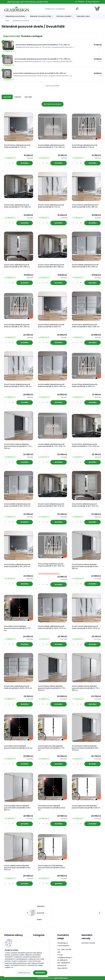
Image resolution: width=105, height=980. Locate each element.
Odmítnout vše (24, 973)
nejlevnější (7, 97)
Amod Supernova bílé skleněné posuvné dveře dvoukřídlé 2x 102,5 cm (51, 868)
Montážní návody (88, 943)
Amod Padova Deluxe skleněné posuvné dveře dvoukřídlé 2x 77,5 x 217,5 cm (52, 688)
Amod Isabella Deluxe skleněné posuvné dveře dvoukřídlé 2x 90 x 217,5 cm (17, 868)
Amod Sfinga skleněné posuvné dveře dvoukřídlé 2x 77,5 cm (85, 146)
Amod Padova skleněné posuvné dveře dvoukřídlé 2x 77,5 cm (17, 146)
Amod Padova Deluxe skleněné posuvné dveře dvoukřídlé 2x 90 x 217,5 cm (85, 748)
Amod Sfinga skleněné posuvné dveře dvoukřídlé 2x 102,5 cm (85, 385)
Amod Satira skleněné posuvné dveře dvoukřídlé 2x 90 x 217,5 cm (85, 505)
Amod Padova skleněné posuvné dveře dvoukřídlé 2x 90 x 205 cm (85, 206)
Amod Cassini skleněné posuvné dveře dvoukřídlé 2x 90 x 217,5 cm (51, 505)
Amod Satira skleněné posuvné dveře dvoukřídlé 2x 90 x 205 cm (17, 266)
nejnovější (28, 97)
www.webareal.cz (61, 978)
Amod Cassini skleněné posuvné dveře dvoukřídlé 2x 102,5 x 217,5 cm (86, 627)
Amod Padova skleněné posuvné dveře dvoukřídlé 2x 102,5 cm (51, 326)
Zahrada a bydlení (64, 16)
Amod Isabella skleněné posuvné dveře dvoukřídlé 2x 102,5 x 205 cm (52, 385)
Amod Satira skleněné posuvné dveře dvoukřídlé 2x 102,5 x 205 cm (86, 326)
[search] (77, 10)
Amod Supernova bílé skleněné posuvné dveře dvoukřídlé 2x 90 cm (86, 807)
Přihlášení (81, 2)
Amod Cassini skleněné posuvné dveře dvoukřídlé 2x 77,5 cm (51, 206)
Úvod (7, 21)
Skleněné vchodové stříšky (41, 16)
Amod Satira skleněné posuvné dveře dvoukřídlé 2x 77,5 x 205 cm (17, 206)
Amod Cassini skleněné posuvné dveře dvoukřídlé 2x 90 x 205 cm (51, 266)
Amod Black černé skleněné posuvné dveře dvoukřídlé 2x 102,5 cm (51, 808)
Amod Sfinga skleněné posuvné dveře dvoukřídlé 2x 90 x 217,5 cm (51, 565)
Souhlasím (40, 973)
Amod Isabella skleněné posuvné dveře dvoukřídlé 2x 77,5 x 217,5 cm (52, 445)
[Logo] (17, 9)
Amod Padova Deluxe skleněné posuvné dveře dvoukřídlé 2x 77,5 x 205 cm (18, 446)
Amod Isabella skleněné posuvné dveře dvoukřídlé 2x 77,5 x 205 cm (51, 146)
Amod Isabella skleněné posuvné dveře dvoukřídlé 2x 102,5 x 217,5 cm (52, 627)
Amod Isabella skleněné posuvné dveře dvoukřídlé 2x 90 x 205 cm (85, 266)
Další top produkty (53, 86)
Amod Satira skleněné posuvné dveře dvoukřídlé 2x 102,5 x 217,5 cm (18, 687)
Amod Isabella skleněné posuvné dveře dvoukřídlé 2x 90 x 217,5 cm (17, 505)
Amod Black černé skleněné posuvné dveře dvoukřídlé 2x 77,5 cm (17, 628)
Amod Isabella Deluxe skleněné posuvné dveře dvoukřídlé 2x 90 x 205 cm (17, 808)
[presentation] (27, 913)
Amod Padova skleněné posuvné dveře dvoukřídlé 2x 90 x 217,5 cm (17, 566)
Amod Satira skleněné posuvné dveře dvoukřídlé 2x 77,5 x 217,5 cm (86, 445)
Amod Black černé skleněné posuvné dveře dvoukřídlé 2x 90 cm (18, 747)
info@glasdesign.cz (65, 958)
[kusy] (9, 163)
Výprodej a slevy (83, 16)
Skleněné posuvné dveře (15, 16)
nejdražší (18, 97)
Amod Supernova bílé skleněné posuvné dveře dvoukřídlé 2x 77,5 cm (51, 748)
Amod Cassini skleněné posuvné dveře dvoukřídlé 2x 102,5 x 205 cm (18, 385)
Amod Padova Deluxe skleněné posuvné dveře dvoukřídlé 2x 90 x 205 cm (85, 567)
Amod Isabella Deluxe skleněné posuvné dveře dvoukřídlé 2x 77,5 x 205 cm (86, 688)
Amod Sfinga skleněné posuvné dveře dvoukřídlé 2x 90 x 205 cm (17, 326)
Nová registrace (94, 2)
